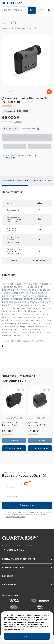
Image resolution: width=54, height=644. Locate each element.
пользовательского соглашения (20, 514)
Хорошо (27, 636)
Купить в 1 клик (14, 448)
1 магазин (18, 122)
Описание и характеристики (15, 181)
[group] (27, 60)
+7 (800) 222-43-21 (14, 550)
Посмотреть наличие (43, 181)
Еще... (5, 346)
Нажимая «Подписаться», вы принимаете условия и (28, 515)
